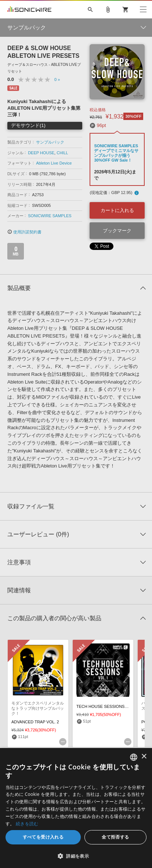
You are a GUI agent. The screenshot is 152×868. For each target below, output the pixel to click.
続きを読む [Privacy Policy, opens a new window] (27, 824)
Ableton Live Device (54, 163)
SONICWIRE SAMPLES (50, 216)
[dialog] (76, 808)
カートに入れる (117, 210)
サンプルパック (50, 142)
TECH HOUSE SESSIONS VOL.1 (107, 706)
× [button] (144, 757)
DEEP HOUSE (41, 153)
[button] (76, 856)
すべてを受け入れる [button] (43, 837)
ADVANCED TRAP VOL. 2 (35, 722)
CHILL (62, 153)
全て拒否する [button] (115, 837)
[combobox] (134, 757)
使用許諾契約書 (24, 232)
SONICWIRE (29, 10)
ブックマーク (117, 231)
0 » (57, 80)
